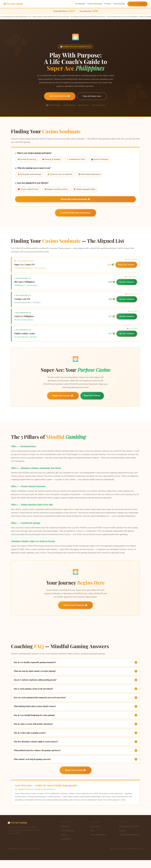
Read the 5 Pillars (92, 396)
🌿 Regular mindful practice (56, 189)
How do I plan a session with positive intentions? (75, 724)
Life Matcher (80, 4)
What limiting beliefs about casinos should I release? (75, 706)
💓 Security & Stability (51, 159)
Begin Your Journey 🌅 (63, 396)
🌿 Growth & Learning (27, 159)
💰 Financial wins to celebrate (60, 174)
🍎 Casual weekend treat (28, 189)
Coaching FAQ (119, 4)
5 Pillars (108, 4)
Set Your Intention (127, 282)
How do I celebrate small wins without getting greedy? (75, 680)
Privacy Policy (95, 827)
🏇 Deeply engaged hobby (84, 189)
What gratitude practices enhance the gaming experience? (75, 750)
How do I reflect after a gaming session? (75, 733)
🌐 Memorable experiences (89, 174)
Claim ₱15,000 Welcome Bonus (76, 213)
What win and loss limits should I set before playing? (75, 671)
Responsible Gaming (98, 835)
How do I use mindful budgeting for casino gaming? (75, 715)
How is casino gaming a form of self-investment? (75, 689)
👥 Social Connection (100, 159)
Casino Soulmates (95, 4)
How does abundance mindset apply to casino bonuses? (75, 742)
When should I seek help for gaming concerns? (75, 759)
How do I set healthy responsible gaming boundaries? (75, 662)
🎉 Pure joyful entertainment (29, 174)
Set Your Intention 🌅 (60, 96)
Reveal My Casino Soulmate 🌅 (76, 199)
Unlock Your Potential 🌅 (75, 605)
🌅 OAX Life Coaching (13, 4)
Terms (92, 831)
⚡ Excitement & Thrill (76, 159)
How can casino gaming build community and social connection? (75, 698)
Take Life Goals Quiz (92, 96)
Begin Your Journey (137, 4)
